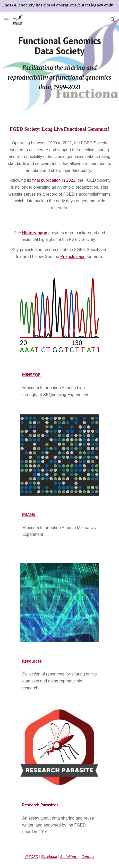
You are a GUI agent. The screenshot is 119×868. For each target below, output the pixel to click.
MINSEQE (31, 375)
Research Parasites (40, 805)
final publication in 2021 (54, 180)
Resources (32, 661)
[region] (59, 6)
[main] (59, 46)
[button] (6, 19)
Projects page (73, 257)
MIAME (29, 514)
